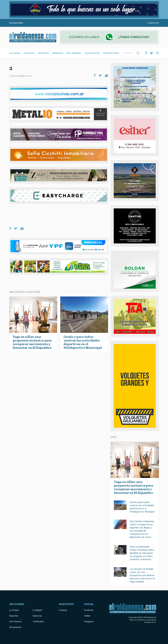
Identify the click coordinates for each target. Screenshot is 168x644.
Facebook (89, 610)
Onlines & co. (150, 622)
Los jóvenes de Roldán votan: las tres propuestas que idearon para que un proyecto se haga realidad (142, 575)
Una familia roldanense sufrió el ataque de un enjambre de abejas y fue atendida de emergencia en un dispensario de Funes (142, 529)
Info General (74, 53)
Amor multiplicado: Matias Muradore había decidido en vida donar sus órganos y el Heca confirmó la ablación (142, 553)
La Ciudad (15, 53)
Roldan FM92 (16, 23)
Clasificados (92, 53)
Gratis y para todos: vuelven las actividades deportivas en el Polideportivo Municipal (142, 507)
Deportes (43, 53)
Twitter (87, 616)
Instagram (89, 621)
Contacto (153, 23)
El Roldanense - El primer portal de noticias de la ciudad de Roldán (33, 37)
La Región (29, 53)
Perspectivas (111, 53)
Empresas (58, 53)
